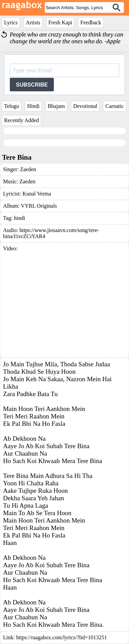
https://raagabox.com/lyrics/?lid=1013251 (62, 637)
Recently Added (21, 120)
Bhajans (57, 106)
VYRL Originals (39, 206)
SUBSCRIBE (32, 85)
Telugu (12, 106)
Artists (33, 22)
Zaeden (28, 169)
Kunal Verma (37, 194)
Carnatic (114, 106)
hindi (19, 218)
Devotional (85, 106)
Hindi (33, 106)
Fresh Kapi (60, 22)
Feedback (91, 22)
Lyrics (11, 22)
